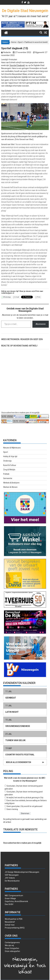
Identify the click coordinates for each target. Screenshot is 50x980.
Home (14, 42)
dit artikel (7, 822)
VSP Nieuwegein (12, 875)
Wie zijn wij (9, 945)
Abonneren (41, 324)
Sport (20, 42)
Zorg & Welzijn (9, 470)
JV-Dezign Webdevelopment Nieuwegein (22, 872)
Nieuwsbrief (10, 922)
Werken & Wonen (10, 487)
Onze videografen (12, 951)
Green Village (10, 898)
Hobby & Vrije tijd (10, 456)
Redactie (7, 52)
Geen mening (12, 809)
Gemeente (8, 478)
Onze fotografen (12, 948)
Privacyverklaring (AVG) (15, 928)
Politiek (6, 474)
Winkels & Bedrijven (11, 483)
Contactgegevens (12, 942)
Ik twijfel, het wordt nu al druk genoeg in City (25, 798)
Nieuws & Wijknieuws (12, 448)
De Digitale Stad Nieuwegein (25, 11)
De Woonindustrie (12, 881)
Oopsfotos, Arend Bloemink (16, 901)
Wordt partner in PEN (14, 919)
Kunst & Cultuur (10, 465)
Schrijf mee (10, 925)
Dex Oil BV (9, 904)
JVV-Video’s (10, 878)
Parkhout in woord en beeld (36, 42)
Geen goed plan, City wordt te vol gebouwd (24, 806)
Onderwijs (7, 461)
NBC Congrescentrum (14, 896)
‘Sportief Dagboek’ (17, 65)
